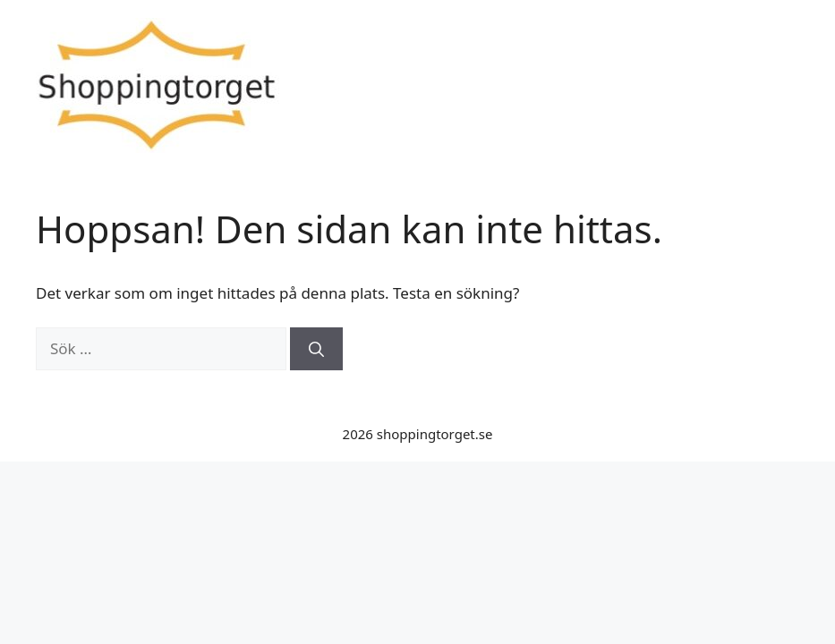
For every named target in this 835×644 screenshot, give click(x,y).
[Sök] (316, 349)
